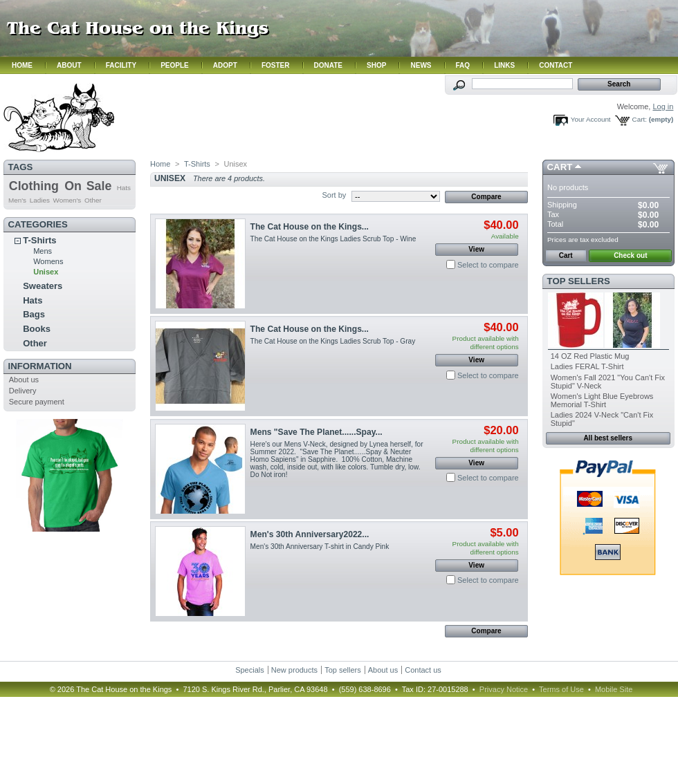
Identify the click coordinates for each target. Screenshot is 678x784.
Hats (124, 188)
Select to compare (488, 265)
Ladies (40, 200)
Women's (67, 200)
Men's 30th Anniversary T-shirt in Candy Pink (320, 547)
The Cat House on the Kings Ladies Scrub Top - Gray (335, 341)
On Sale (88, 186)
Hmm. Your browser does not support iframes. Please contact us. (339, 37)
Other (93, 200)
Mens (43, 251)
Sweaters (43, 286)
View (476, 249)
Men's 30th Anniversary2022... (310, 534)
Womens (48, 261)
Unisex (46, 272)
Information (40, 366)
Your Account (591, 119)
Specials (250, 670)
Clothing (34, 186)
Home (160, 164)
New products (294, 670)
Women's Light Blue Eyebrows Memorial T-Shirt (602, 400)
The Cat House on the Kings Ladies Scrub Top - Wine (333, 239)
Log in (663, 106)
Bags (34, 314)
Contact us (423, 670)
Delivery (23, 391)
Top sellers (579, 281)
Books (37, 329)
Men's (17, 200)
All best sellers (608, 438)
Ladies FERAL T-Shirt (587, 366)
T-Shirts (39, 240)
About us (24, 380)
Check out (630, 255)
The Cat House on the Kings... (310, 227)
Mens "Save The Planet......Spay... (317, 432)
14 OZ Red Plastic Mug (590, 356)
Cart (560, 167)
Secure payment (37, 402)
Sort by (334, 195)
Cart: (640, 119)
